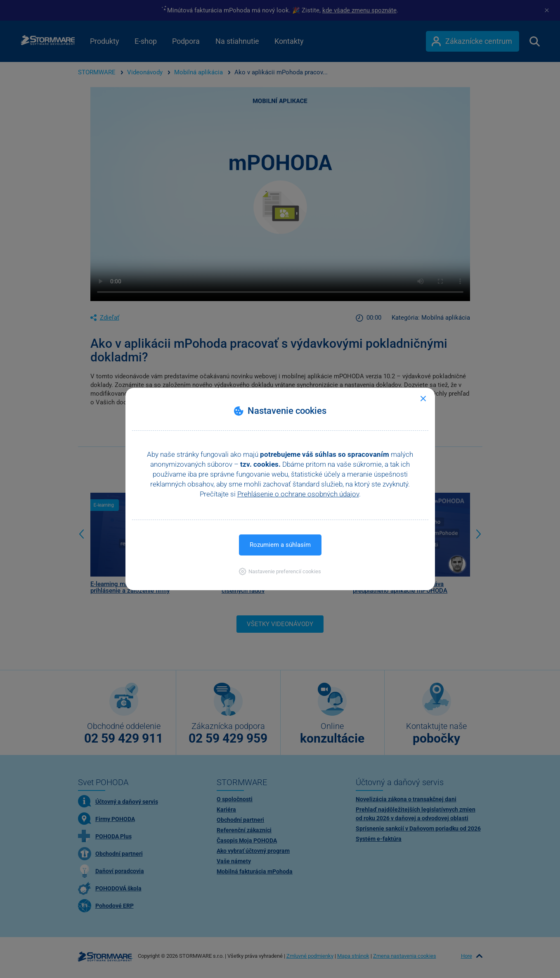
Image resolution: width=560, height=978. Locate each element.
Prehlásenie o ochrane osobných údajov (298, 494)
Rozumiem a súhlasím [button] (280, 545)
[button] (280, 571)
